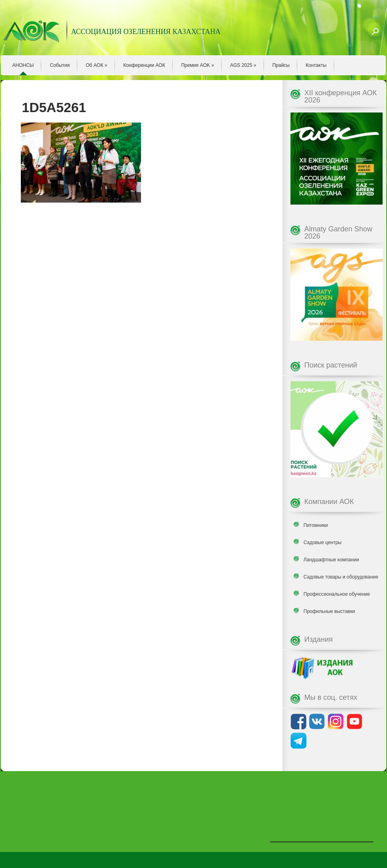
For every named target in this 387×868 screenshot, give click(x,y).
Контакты (316, 65)
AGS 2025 (243, 65)
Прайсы (281, 65)
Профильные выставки (329, 611)
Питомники (316, 525)
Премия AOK (198, 65)
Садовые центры (323, 542)
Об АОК (97, 65)
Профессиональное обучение (337, 594)
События (60, 65)
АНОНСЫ (23, 65)
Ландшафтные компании (331, 560)
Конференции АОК (144, 65)
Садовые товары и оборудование (341, 577)
